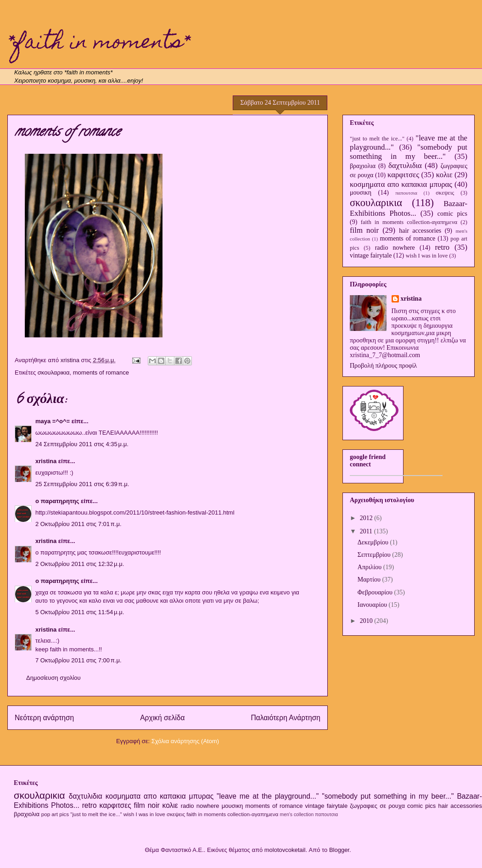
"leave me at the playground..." (268, 796)
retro (442, 247)
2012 (367, 518)
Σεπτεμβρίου (375, 555)
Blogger (339, 850)
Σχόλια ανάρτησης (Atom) (185, 741)
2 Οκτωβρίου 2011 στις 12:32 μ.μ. (80, 564)
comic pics (452, 214)
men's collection (297, 815)
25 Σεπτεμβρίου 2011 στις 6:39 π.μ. (82, 484)
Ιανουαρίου (373, 605)
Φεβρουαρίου (376, 592)
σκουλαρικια (54, 372)
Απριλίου (370, 567)
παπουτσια (406, 193)
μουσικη (361, 193)
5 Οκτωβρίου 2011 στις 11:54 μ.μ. (80, 612)
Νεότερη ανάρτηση (44, 718)
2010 (367, 621)
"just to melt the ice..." (377, 139)
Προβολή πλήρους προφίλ (383, 366)
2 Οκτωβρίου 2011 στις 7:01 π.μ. (78, 524)
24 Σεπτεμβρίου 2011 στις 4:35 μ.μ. (82, 444)
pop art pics (55, 814)
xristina (46, 461)
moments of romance (101, 372)
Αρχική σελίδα (162, 718)
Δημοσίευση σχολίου (53, 678)
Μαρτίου (370, 580)
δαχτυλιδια (405, 165)
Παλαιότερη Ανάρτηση (286, 718)
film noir (364, 230)
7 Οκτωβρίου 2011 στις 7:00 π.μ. (78, 660)
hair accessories (420, 231)
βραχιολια (363, 166)
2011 (367, 531)
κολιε (444, 175)
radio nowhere (395, 248)
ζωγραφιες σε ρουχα (377, 806)
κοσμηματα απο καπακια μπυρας (401, 184)
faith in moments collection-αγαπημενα (409, 222)
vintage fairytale (371, 255)
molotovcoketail (285, 850)
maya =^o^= (53, 421)
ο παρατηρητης (57, 501)
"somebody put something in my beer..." (409, 152)
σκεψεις (445, 193)
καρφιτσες (403, 175)
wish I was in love (427, 256)
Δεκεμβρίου (374, 542)
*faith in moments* (99, 44)
